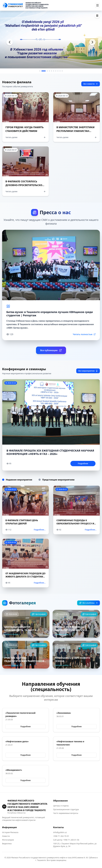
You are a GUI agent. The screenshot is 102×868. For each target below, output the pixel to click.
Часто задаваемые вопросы (66, 813)
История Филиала (10, 832)
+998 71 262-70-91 (61, 836)
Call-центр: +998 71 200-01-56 (66, 840)
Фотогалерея (8, 840)
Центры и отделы (61, 806)
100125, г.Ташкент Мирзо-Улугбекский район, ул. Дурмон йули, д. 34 (75, 845)
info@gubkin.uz (60, 832)
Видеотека (7, 844)
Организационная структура (66, 809)
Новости (6, 836)
